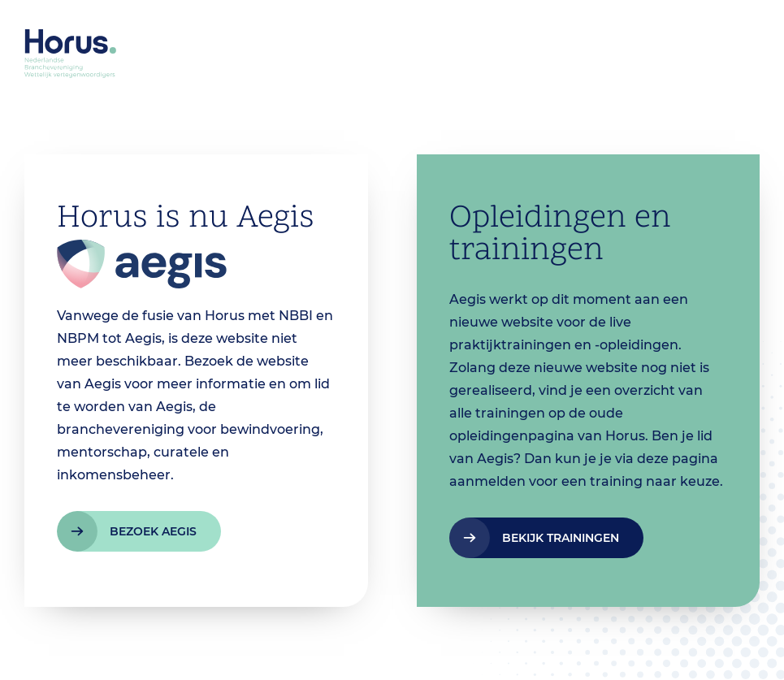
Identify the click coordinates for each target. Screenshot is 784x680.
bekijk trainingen (561, 538)
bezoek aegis (153, 531)
